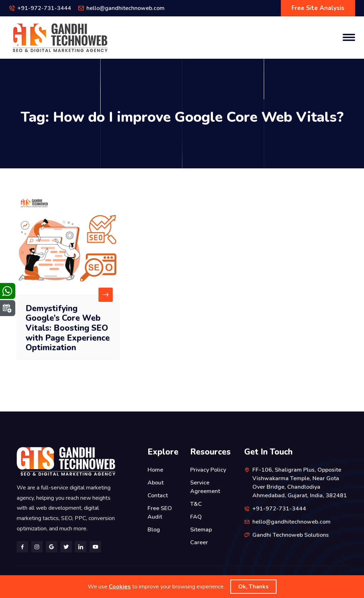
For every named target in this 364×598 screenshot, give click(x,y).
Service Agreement (205, 487)
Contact (158, 495)
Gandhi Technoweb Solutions (291, 535)
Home (155, 470)
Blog (154, 530)
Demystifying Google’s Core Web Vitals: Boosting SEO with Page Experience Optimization (68, 328)
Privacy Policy (208, 470)
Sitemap (201, 530)
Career (199, 542)
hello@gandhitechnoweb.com (125, 8)
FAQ (196, 517)
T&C (196, 504)
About (156, 483)
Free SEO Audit (160, 513)
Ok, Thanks (253, 587)
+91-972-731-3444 (44, 8)
